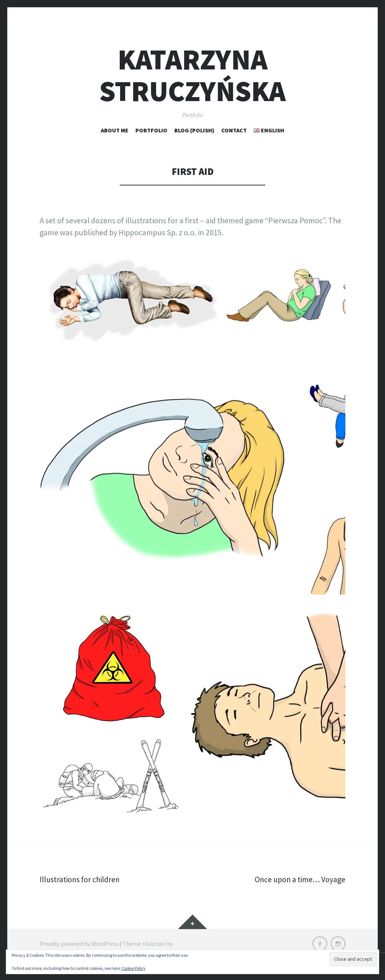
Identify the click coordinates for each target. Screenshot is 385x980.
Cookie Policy (134, 968)
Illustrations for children (81, 879)
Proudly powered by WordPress (79, 944)
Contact (234, 130)
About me (115, 130)
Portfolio (151, 130)
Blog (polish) (194, 130)
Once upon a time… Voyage (299, 879)
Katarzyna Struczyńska (192, 75)
